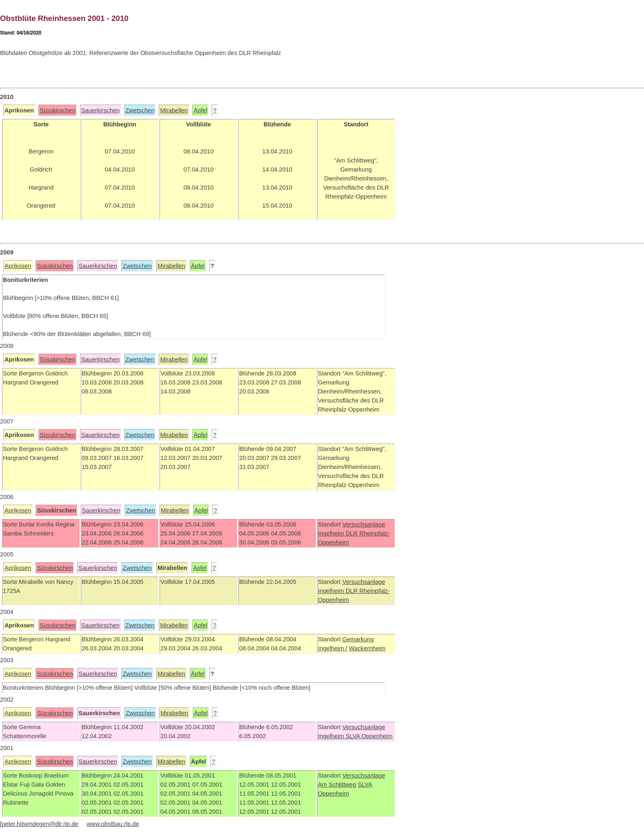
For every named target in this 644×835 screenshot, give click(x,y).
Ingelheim (332, 533)
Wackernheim (367, 648)
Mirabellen (174, 110)
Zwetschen (140, 110)
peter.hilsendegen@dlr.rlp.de (40, 824)
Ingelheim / (333, 648)
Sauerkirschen (100, 110)
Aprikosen (18, 266)
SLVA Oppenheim (369, 736)
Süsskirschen (58, 110)
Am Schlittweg (337, 785)
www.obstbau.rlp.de (113, 824)
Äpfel (200, 110)
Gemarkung (358, 639)
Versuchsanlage (363, 524)
